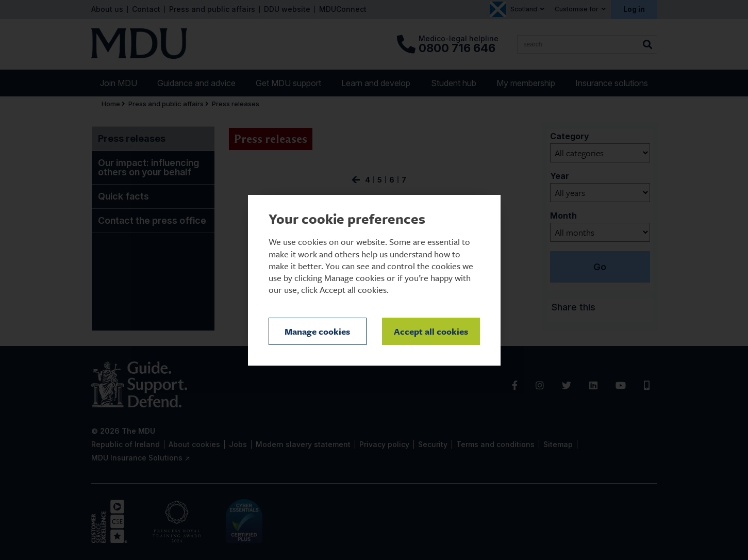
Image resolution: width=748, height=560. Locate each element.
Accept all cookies (431, 331)
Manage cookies (317, 331)
